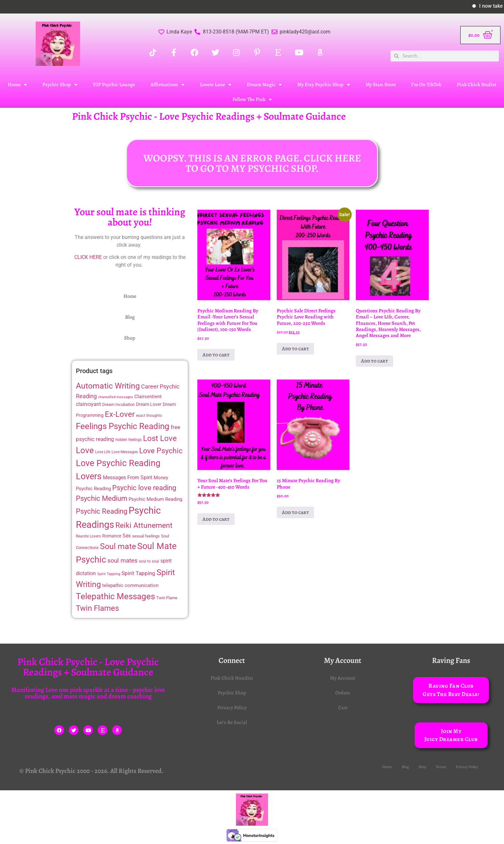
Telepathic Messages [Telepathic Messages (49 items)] (115, 596)
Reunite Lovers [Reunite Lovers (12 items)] (88, 536)
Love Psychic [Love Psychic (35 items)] (161, 451)
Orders (343, 693)
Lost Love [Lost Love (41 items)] (160, 438)
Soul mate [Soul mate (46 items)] (118, 546)
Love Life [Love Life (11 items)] (103, 452)
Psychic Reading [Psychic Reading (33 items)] (102, 511)
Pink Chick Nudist (477, 85)
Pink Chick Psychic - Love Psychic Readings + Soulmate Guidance (209, 116)
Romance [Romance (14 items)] (112, 536)
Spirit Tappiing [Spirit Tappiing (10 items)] (109, 574)
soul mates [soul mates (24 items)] (122, 560)
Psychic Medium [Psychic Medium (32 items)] (102, 498)
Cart (343, 708)
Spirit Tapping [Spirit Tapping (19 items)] (138, 573)
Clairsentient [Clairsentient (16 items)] (148, 397)
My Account (343, 678)
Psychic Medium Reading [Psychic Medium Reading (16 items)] (155, 499)
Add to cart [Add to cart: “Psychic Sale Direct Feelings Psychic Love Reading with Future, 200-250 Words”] (295, 349)
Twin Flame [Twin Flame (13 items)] (167, 598)
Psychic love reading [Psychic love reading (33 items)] (144, 488)
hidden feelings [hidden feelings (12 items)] (129, 440)
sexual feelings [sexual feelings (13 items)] (146, 536)
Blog (130, 317)
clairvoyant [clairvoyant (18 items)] (88, 404)
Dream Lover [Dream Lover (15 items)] (149, 404)
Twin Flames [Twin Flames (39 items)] (97, 608)
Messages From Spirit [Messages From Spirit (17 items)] (128, 477)
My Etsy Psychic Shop (324, 85)
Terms (441, 767)
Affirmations (167, 85)
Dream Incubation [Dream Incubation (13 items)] (118, 404)
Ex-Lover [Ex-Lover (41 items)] (120, 414)
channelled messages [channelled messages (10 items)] (116, 397)
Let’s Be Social (232, 722)
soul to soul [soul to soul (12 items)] (149, 561)
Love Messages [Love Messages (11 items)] (125, 452)
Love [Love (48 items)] (85, 450)
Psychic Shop (60, 85)
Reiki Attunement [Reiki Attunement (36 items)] (144, 525)
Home (17, 85)
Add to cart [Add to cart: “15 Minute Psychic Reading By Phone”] (295, 512)
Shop (130, 338)
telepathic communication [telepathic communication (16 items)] (130, 585)
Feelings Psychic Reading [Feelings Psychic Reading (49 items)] (123, 426)
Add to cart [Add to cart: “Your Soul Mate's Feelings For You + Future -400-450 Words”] (216, 519)
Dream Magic (264, 85)
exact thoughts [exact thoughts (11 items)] (149, 416)
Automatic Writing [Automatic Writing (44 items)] (108, 386)
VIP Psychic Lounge (114, 85)
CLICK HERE (88, 257)
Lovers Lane (216, 85)
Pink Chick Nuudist (232, 678)
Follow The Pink (252, 99)
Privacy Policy (232, 708)
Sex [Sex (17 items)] (127, 536)
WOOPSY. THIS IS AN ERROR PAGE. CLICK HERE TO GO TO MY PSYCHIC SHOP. (252, 163)
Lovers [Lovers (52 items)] (89, 476)
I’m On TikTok (426, 85)
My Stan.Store (381, 85)
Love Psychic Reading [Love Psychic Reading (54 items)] (118, 463)
